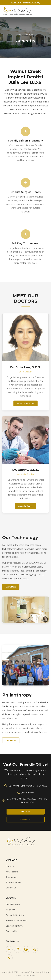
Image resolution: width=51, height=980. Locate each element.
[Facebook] (9, 949)
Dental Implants (13, 904)
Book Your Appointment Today (26, 3)
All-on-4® (10, 910)
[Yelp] (34, 949)
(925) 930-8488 (28, 792)
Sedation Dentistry (14, 926)
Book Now (26, 812)
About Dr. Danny (26, 509)
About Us (10, 866)
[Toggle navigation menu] (46, 11)
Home (19, 35)
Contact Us (25, 820)
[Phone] (9, 958)
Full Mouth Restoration (16, 920)
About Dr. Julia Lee (25, 407)
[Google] (26, 949)
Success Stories (13, 882)
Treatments (11, 877)
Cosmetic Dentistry (15, 915)
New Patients (12, 872)
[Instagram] (18, 949)
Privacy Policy (41, 972)
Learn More (11, 590)
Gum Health (11, 931)
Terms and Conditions (26, 976)
